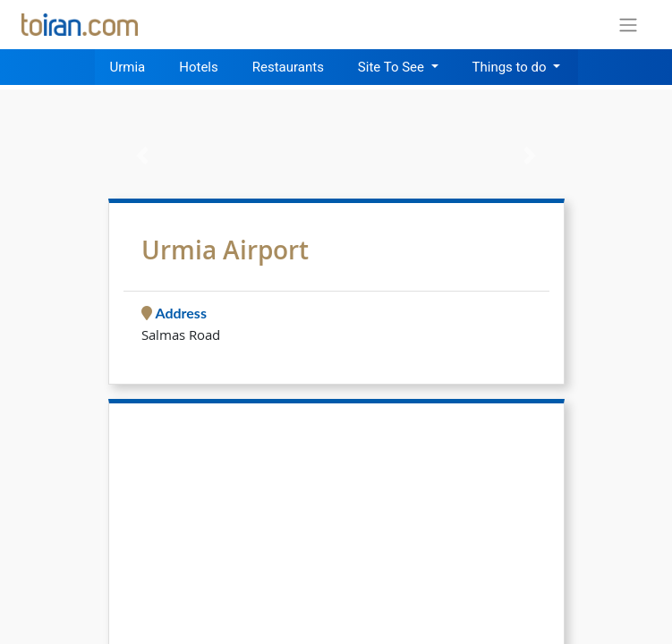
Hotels (199, 67)
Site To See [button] (393, 67)
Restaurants (288, 67)
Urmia (128, 67)
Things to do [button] (511, 67)
